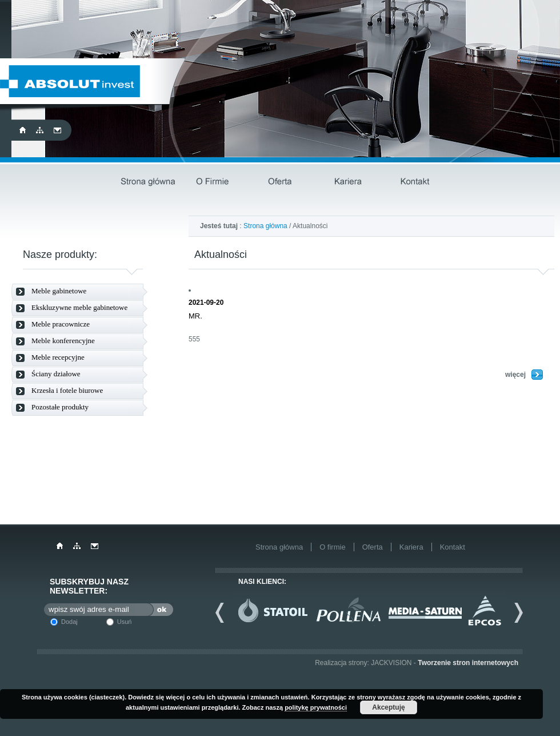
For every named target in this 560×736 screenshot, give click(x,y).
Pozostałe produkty (60, 407)
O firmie (215, 182)
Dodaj (69, 622)
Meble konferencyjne (63, 341)
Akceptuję (388, 707)
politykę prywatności (316, 707)
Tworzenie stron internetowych (468, 663)
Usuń (125, 622)
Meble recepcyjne (58, 357)
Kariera (348, 182)
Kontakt (415, 182)
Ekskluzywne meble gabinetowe (79, 307)
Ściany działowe (56, 374)
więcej (515, 375)
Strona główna (148, 182)
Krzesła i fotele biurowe (67, 390)
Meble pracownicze (61, 324)
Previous (224, 612)
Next (514, 612)
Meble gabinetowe (59, 291)
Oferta (281, 182)
